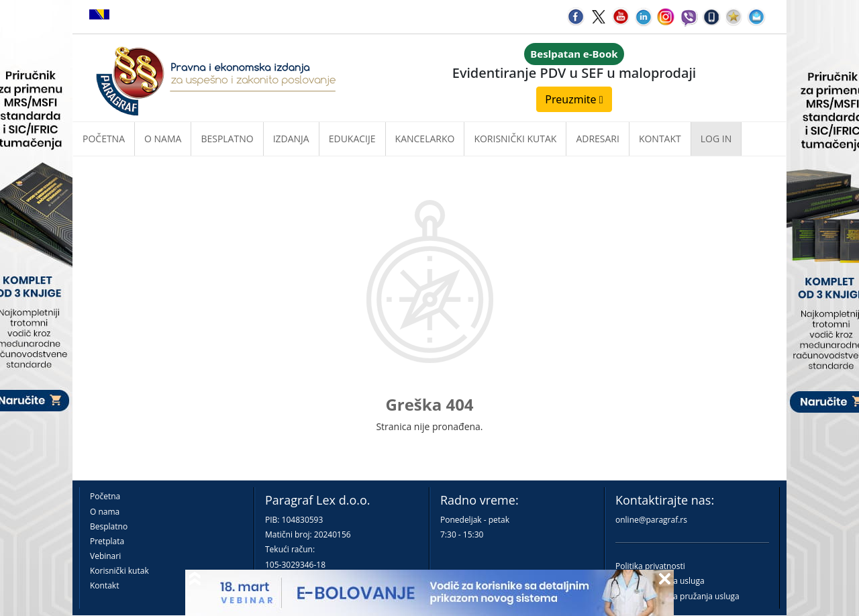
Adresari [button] (598, 139)
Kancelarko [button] (425, 139)
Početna (104, 139)
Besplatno (227, 139)
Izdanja (291, 139)
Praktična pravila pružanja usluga (677, 596)
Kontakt (104, 585)
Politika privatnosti (650, 566)
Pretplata (107, 541)
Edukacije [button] (352, 139)
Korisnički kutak (119, 571)
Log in (716, 139)
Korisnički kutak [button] (515, 139)
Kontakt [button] (660, 139)
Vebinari (105, 556)
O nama (163, 139)
